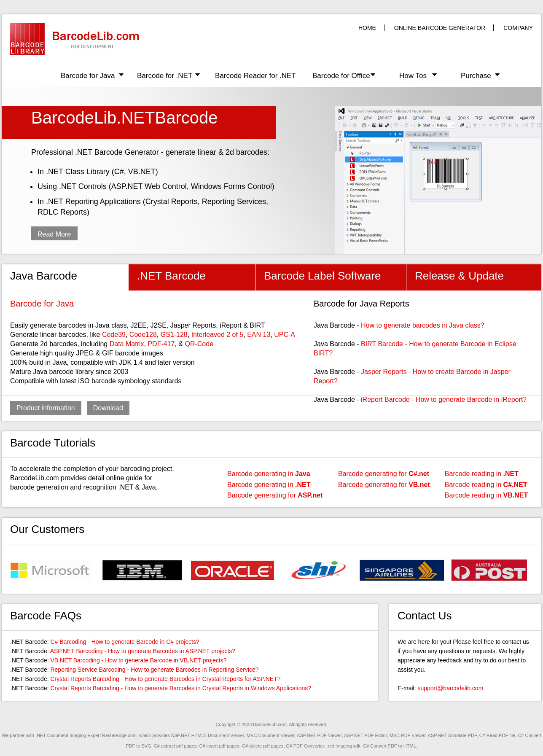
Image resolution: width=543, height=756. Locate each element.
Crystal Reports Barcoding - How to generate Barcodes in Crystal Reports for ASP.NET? (165, 679)
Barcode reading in (482, 474)
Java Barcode (44, 276)
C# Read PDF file (497, 735)
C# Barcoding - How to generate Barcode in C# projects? (125, 642)
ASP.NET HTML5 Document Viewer (207, 735)
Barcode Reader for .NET (255, 76)
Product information (46, 408)
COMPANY (518, 28)
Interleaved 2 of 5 (218, 335)
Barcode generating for (275, 495)
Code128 (143, 335)
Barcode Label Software (323, 276)
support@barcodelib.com (450, 688)
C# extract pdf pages (175, 746)
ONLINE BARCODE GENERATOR (440, 28)
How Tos (413, 76)
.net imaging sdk (344, 746)
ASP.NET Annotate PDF (452, 735)
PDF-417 (161, 344)
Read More (54, 234)
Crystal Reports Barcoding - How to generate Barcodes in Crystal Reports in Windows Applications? (181, 688)
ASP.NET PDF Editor (366, 735)
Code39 (114, 335)
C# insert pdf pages (219, 746)
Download (108, 408)
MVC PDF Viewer (407, 735)
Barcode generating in (269, 474)
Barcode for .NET (165, 76)
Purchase (476, 76)
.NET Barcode (171, 276)
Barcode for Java (88, 76)
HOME (367, 28)
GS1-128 (174, 335)
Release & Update (459, 276)
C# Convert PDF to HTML (390, 746)
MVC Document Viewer (271, 735)
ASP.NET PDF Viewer (319, 735)
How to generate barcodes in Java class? (423, 325)
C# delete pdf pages (263, 746)
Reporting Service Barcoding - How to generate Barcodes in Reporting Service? (154, 670)
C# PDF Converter (305, 746)
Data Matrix (127, 344)
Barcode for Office (341, 76)
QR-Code (199, 344)
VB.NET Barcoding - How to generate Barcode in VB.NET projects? (138, 660)
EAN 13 (259, 335)
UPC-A (285, 335)
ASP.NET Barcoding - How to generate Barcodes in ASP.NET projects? (143, 651)
